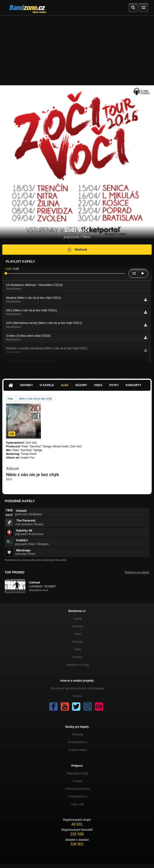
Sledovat (77, 250)
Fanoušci (78, 642)
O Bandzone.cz (78, 796)
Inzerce (77, 696)
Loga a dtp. (78, 804)
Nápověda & (77, 773)
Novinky (27, 385)
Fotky (114, 385)
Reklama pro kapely (137, 572)
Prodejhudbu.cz (77, 742)
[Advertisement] (77, 50)
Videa (98, 385)
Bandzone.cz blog (77, 665)
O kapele (47, 385)
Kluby (78, 649)
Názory (81, 385)
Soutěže (78, 657)
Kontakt (78, 781)
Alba (65, 385)
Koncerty (133, 385)
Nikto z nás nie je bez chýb (35, 399)
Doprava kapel (77, 750)
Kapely (78, 619)
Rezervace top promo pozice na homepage (77, 688)
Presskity (78, 734)
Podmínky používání (78, 789)
